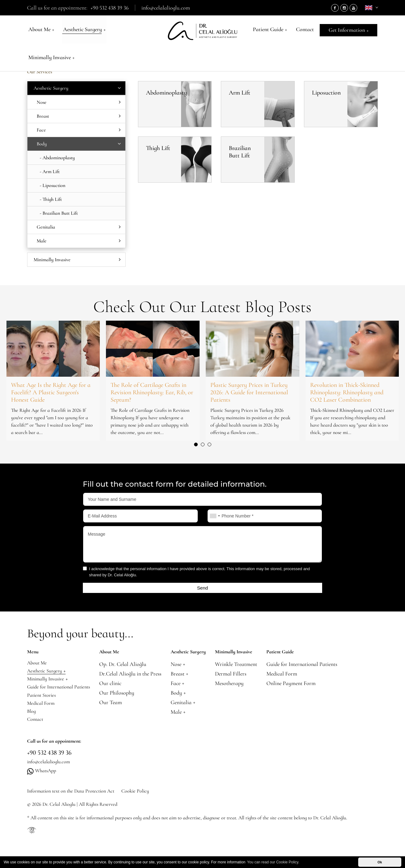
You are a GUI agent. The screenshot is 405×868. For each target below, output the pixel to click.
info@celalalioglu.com (166, 8)
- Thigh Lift (51, 199)
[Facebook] (335, 8)
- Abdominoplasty (57, 158)
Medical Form (43, 714)
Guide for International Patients (63, 695)
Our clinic (118, 685)
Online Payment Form (299, 685)
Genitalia (79, 227)
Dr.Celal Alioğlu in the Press (138, 676)
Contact (305, 31)
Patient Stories (43, 705)
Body (78, 51)
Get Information (349, 31)
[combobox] (215, 516)
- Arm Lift (50, 172)
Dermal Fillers (239, 676)
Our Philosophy (125, 695)
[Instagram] (344, 8)
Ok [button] (380, 862)
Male (79, 241)
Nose (79, 102)
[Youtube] (353, 8)
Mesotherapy (237, 685)
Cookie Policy (149, 810)
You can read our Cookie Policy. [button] (273, 862)
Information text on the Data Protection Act (76, 810)
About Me (40, 31)
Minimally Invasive (133, 31)
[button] (196, 444)
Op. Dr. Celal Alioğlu (131, 666)
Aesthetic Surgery (82, 31)
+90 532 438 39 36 (110, 8)
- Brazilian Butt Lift (59, 213)
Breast (79, 116)
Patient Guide (271, 31)
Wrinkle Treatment (244, 666)
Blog (32, 724)
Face (79, 130)
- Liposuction (53, 185)
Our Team (119, 705)
